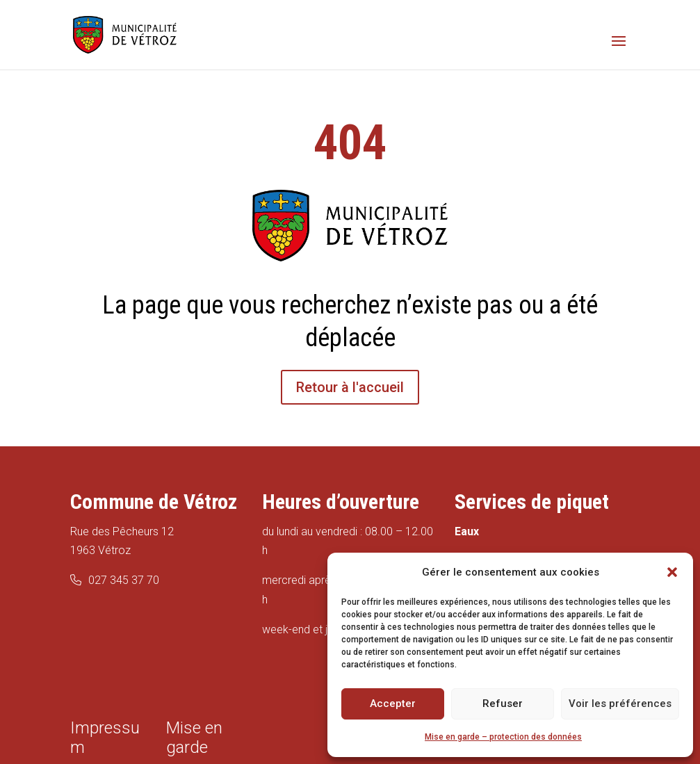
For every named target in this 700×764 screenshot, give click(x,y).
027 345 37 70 (124, 580)
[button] (672, 572)
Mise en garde (194, 737)
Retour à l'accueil (350, 387)
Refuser (503, 704)
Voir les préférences (620, 704)
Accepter (393, 704)
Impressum (105, 737)
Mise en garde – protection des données (503, 737)
